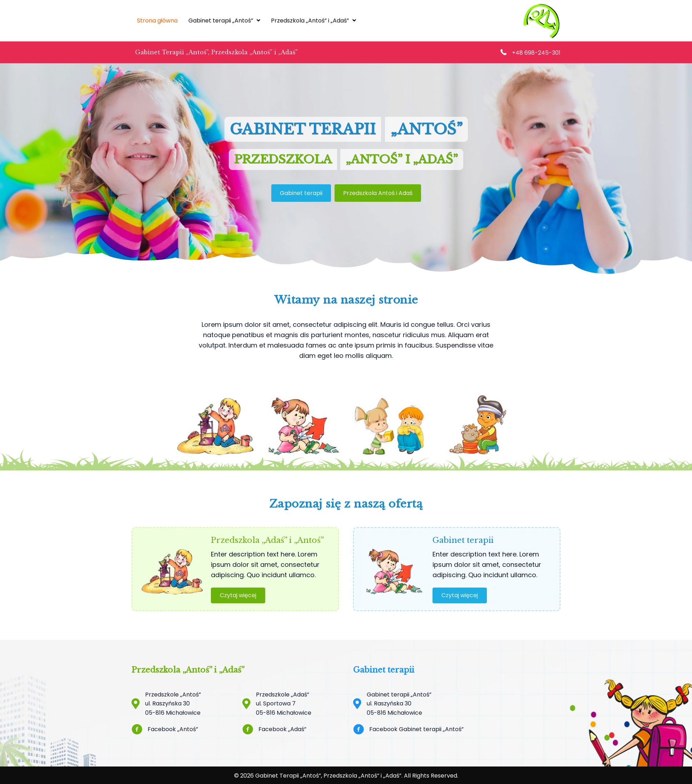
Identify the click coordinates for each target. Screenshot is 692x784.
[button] (238, 595)
